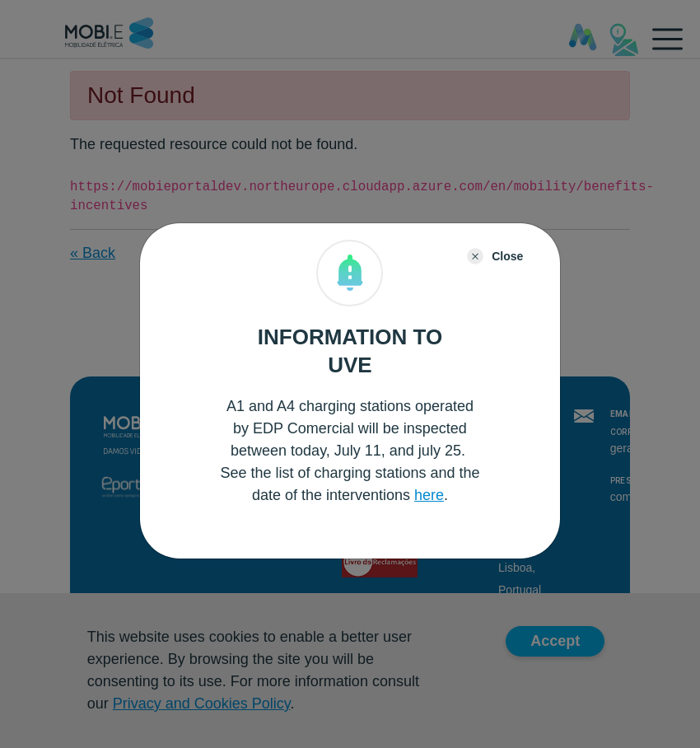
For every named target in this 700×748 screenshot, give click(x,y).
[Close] (495, 256)
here (429, 495)
